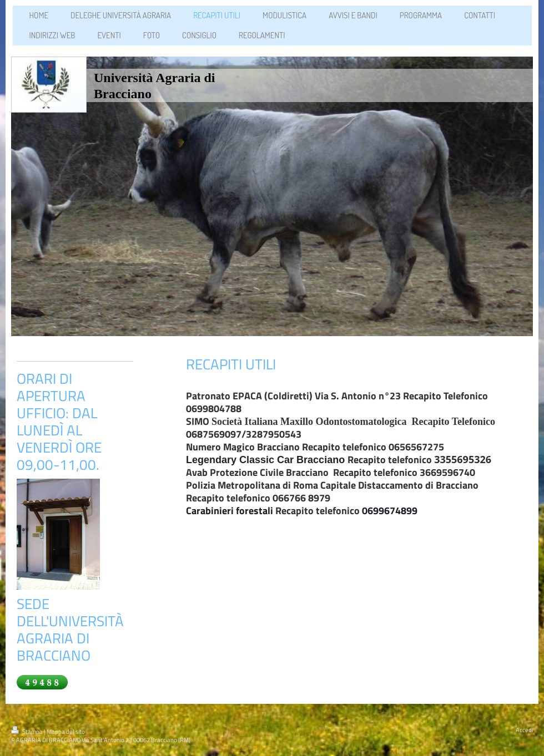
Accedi (524, 730)
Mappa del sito (66, 732)
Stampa (27, 732)
